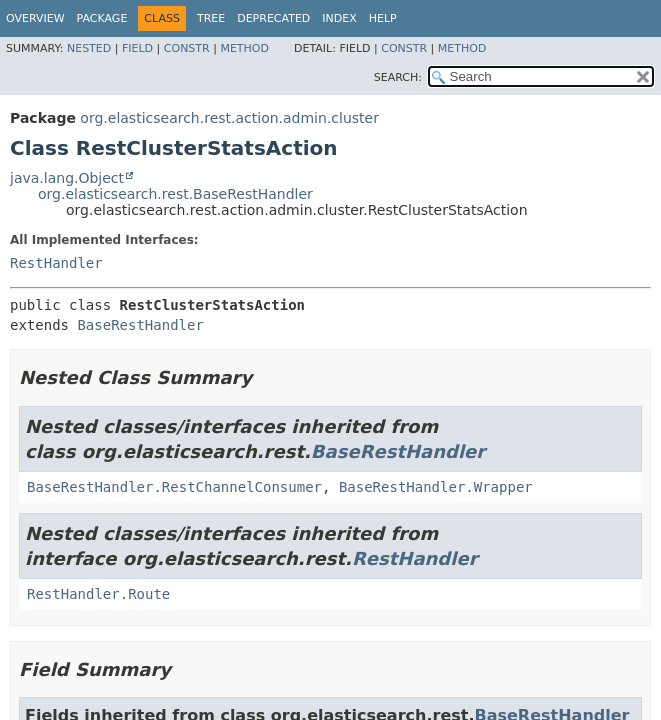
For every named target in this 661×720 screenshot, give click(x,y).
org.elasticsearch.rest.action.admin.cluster (229, 118)
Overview (35, 18)
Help (383, 18)
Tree (211, 18)
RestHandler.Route (98, 594)
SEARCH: (398, 77)
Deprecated (273, 18)
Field (137, 48)
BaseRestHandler (140, 325)
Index (339, 18)
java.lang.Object (67, 178)
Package (102, 18)
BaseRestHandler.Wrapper (436, 487)
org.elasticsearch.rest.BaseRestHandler (175, 194)
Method (244, 48)
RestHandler (56, 263)
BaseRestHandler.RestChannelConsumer (174, 487)
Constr (187, 48)
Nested (89, 48)
